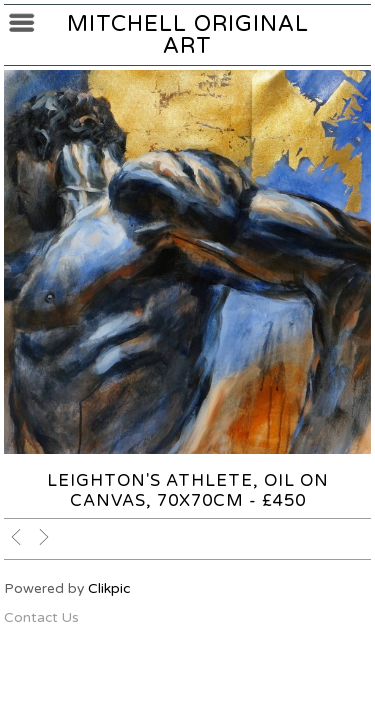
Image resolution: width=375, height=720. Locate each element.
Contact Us (41, 617)
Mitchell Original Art (188, 35)
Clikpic (109, 588)
